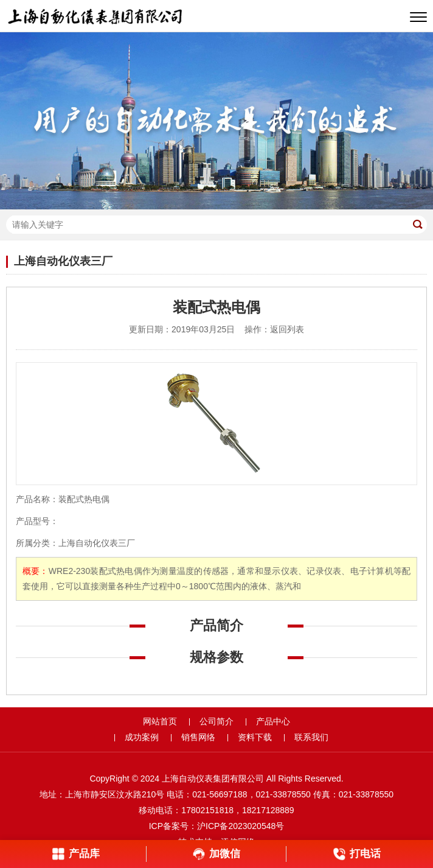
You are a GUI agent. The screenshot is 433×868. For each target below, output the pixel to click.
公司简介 (216, 721)
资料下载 (255, 737)
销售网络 (198, 737)
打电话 (357, 854)
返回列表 (287, 329)
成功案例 (142, 737)
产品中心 (273, 721)
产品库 (76, 854)
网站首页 (160, 721)
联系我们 (311, 737)
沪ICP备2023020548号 (241, 826)
